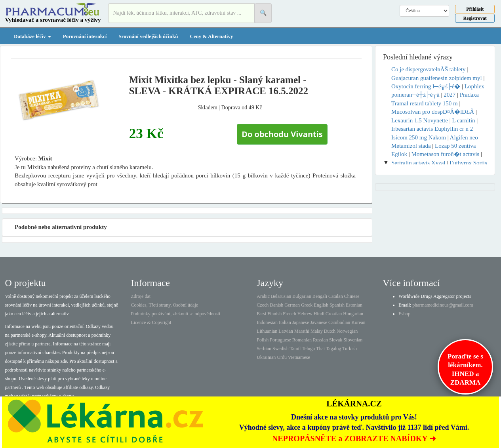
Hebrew (305, 314)
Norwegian (347, 331)
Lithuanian (267, 331)
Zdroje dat (141, 296)
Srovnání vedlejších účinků (148, 36)
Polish (263, 340)
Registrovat (475, 18)
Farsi (261, 314)
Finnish (274, 314)
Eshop (404, 314)
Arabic (263, 296)
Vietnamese (299, 357)
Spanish (337, 305)
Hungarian (353, 314)
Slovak (336, 340)
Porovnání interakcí (85, 36)
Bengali (320, 296)
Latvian (286, 331)
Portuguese (280, 340)
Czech (263, 305)
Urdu (282, 357)
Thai (320, 349)
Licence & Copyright (151, 322)
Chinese (352, 296)
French (289, 314)
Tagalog (333, 349)
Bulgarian (302, 296)
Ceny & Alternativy (211, 36)
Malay (317, 331)
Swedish (281, 349)
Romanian (302, 340)
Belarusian (281, 296)
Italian (285, 322)
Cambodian (339, 322)
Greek (307, 305)
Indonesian (267, 322)
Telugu (308, 349)
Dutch (330, 331)
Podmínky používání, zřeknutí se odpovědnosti (175, 314)
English (321, 305)
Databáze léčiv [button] (32, 36)
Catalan (336, 296)
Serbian (264, 349)
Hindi (319, 314)
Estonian (354, 305)
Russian (320, 340)
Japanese (301, 322)
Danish (276, 305)
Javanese (319, 322)
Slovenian (353, 340)
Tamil (295, 349)
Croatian (334, 314)
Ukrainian (266, 357)
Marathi (302, 331)
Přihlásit (475, 9)
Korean (358, 322)
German (292, 305)
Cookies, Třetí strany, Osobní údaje (164, 305)
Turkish (350, 349)
